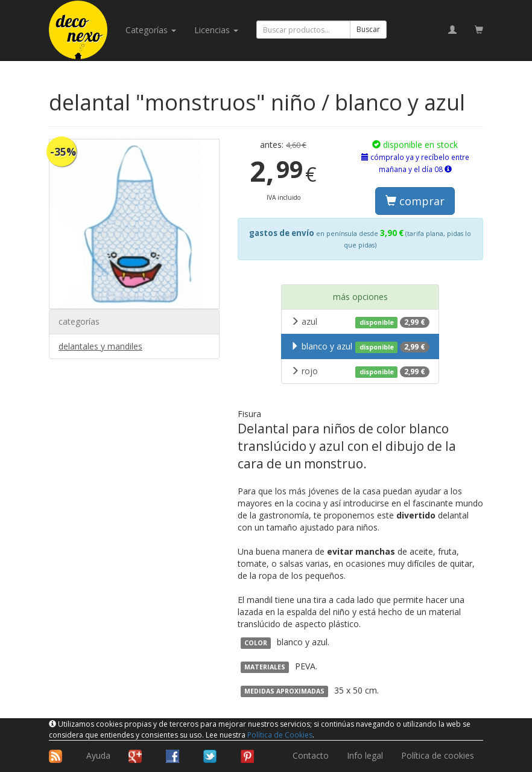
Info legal (365, 755)
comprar (415, 201)
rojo (360, 371)
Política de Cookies (280, 735)
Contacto (311, 755)
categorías (151, 30)
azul (360, 322)
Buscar (368, 29)
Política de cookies (438, 755)
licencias (216, 30)
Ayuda (98, 755)
